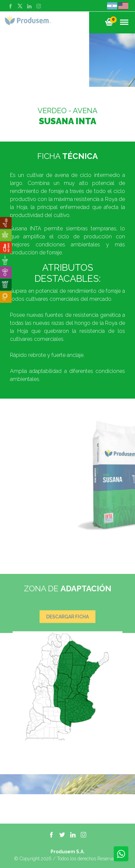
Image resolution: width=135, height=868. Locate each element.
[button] (109, 22)
